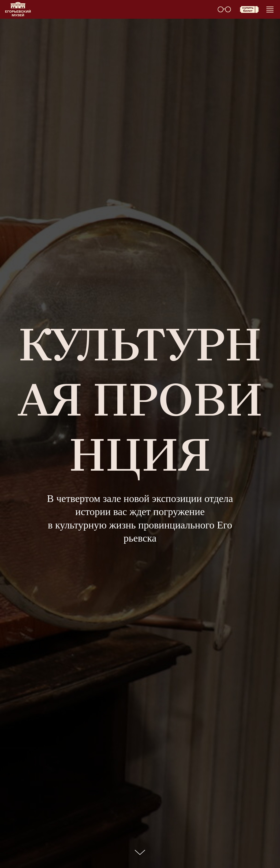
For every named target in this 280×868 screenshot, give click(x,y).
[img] (18, 9)
